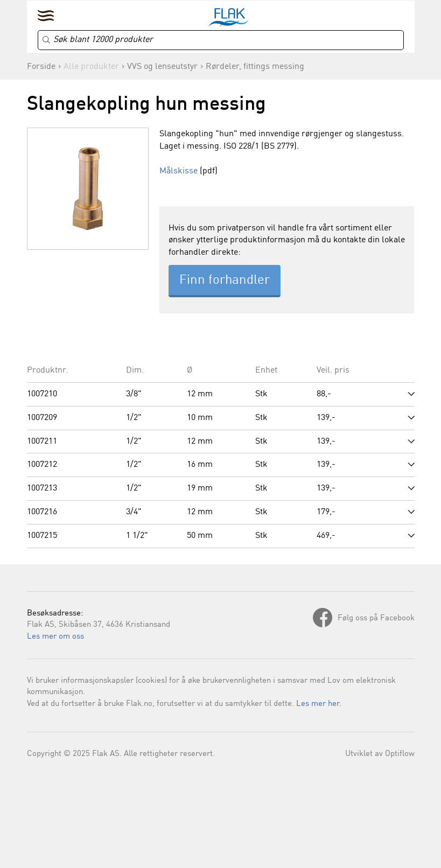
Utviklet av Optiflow (380, 754)
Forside (41, 67)
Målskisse (178, 171)
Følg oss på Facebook (376, 618)
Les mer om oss (55, 637)
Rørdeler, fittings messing (255, 67)
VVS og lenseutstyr (162, 67)
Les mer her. (319, 704)
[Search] (221, 40)
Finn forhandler (225, 281)
